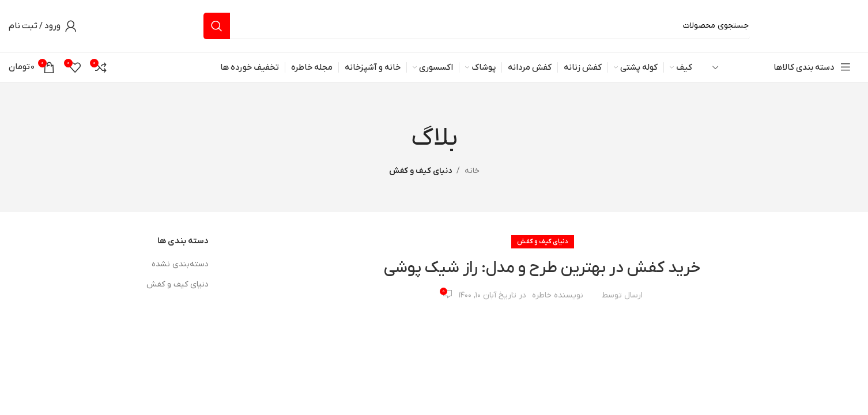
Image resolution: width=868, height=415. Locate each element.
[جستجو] (477, 26)
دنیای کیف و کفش (420, 171)
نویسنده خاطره (558, 295)
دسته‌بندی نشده (180, 264)
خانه (472, 171)
